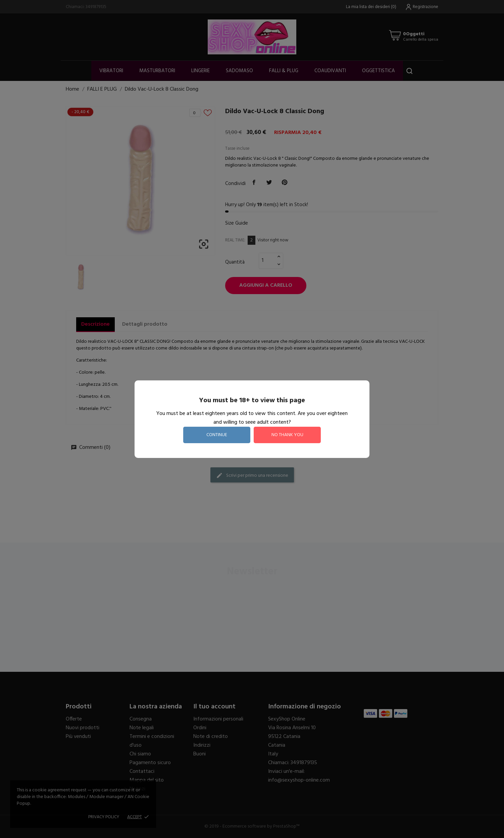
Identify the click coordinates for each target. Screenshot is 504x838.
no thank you (287, 435)
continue (217, 435)
